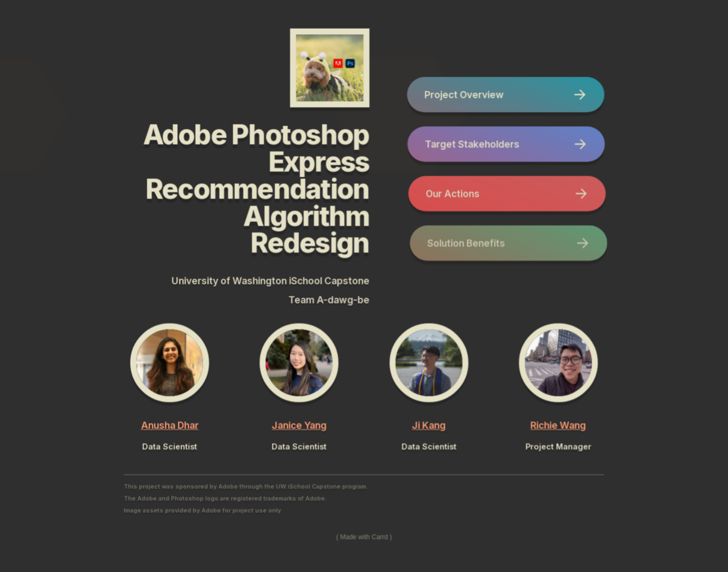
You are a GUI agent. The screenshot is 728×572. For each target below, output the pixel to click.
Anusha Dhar (170, 425)
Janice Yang (300, 425)
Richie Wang (558, 425)
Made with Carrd (364, 537)
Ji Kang (429, 425)
